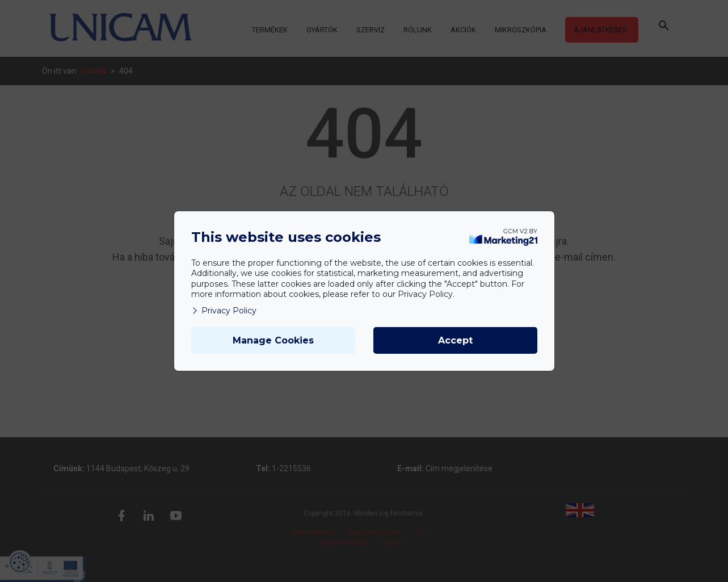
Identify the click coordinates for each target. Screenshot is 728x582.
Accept (455, 340)
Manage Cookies (273, 340)
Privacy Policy (224, 311)
